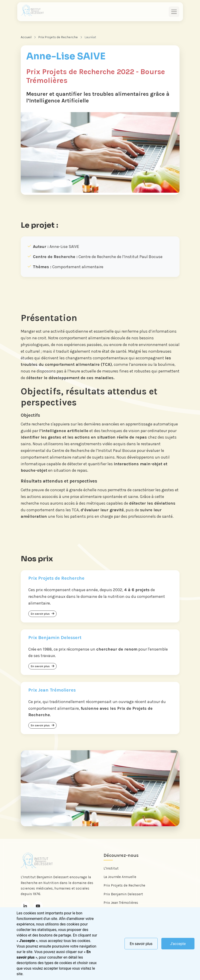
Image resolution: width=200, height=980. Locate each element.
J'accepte (178, 944)
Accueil (26, 37)
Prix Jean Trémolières (121, 904)
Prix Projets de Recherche (58, 37)
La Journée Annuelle (120, 878)
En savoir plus (141, 944)
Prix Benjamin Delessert (123, 896)
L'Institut (111, 870)
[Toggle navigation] (174, 12)
